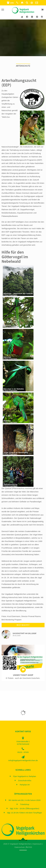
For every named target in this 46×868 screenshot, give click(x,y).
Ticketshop (25, 804)
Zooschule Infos (25, 781)
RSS (29, 847)
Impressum (37, 844)
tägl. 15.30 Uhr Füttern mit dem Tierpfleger (25, 813)
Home (22, 853)
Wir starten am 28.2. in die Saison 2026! (25, 800)
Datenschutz (20, 847)
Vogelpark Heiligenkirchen (20, 844)
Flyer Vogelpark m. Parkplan (25, 776)
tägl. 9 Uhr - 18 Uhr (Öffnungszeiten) (25, 809)
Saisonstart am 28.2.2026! (25, 633)
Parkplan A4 (25, 785)
